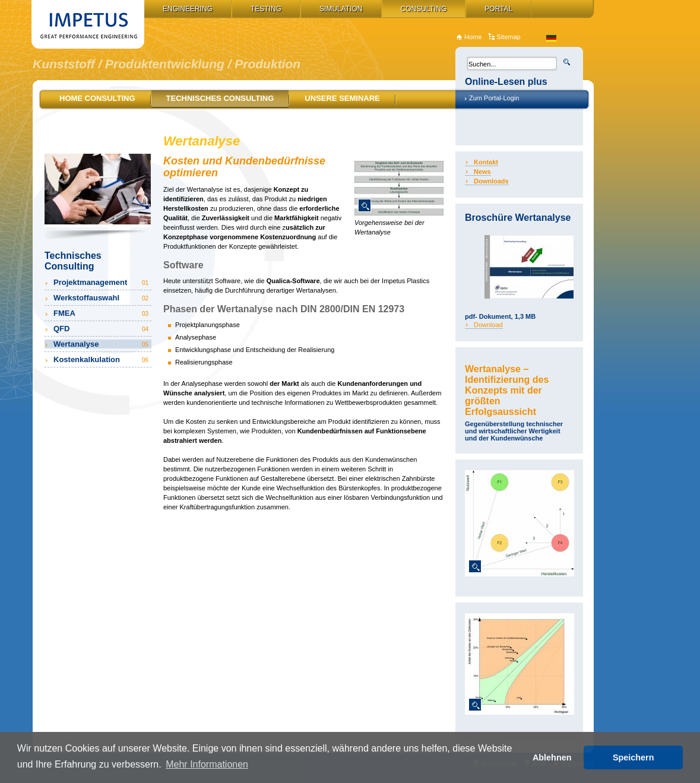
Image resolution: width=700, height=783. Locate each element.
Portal (498, 9)
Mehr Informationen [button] (207, 764)
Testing (266, 9)
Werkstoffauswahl (102, 298)
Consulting (424, 9)
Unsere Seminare (342, 98)
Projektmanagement (102, 282)
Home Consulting (97, 98)
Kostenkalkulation (102, 359)
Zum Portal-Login (494, 98)
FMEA (102, 313)
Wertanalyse (102, 344)
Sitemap (508, 37)
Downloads (491, 181)
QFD (102, 329)
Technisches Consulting (220, 98)
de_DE (551, 38)
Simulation (341, 9)
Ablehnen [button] (552, 757)
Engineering (188, 9)
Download (488, 325)
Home (473, 37)
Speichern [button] (634, 757)
